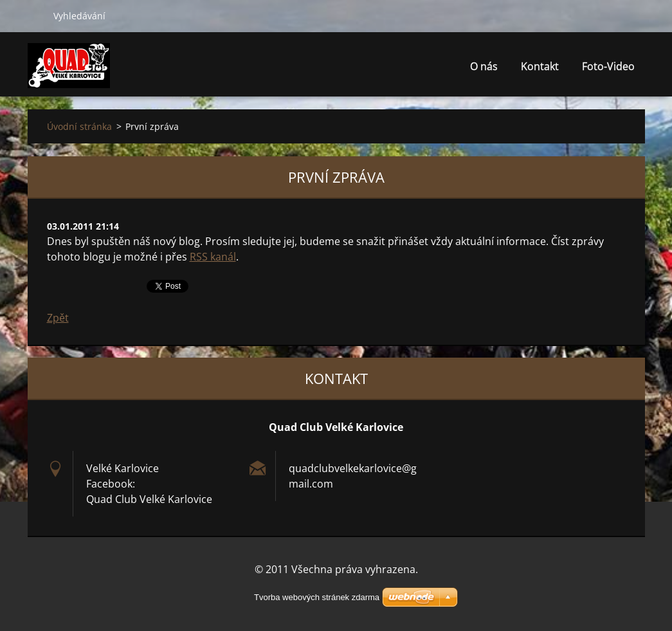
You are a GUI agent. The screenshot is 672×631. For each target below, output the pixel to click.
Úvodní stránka (79, 126)
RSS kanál (213, 257)
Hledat (35, 15)
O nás (484, 66)
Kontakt (540, 70)
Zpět (58, 318)
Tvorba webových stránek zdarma (317, 597)
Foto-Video (608, 70)
